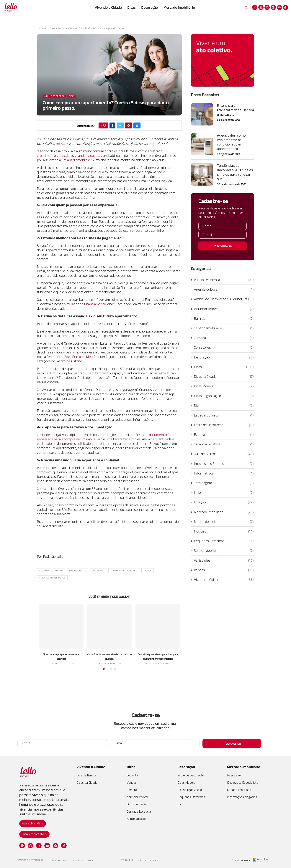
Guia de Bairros (224, 454)
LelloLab (224, 492)
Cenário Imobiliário (224, 328)
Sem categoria (224, 550)
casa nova (44, 571)
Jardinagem (224, 483)
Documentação (137, 804)
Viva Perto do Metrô (80, 357)
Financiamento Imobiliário (124, 571)
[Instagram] (261, 7)
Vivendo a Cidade (108, 7)
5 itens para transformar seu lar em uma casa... (235, 110)
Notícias (224, 531)
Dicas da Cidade (224, 376)
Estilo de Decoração (224, 425)
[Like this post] (104, 125)
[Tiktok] (285, 7)
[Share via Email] (137, 125)
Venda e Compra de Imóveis (52, 578)
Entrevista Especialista (243, 783)
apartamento (77, 160)
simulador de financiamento (85, 304)
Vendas (224, 570)
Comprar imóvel (77, 571)
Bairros (224, 318)
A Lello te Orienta (224, 280)
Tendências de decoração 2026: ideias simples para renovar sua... (235, 172)
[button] (33, 824)
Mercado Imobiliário (179, 7)
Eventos (224, 434)
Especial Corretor (224, 415)
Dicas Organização (224, 396)
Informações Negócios (242, 797)
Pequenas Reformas (224, 541)
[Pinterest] (267, 7)
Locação (224, 502)
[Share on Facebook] (112, 125)
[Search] (246, 8)
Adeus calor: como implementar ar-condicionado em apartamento (231, 142)
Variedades (224, 560)
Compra (59, 571)
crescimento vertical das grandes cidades (68, 156)
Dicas (131, 7)
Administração (136, 819)
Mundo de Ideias (224, 522)
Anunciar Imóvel (224, 309)
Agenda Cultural (224, 289)
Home (40, 28)
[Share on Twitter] (120, 125)
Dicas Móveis (224, 386)
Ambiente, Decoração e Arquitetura (224, 299)
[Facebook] (255, 7)
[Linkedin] (273, 7)
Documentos (98, 571)
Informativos (224, 473)
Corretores (224, 347)
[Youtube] (279, 7)
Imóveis (148, 571)
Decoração (150, 7)
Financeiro (234, 775)
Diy (224, 406)
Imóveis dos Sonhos (224, 464)
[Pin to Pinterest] (129, 125)
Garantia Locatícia (224, 444)
